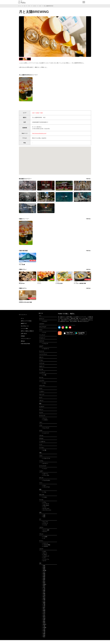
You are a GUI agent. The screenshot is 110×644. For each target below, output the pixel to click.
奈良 (44, 619)
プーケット (45, 527)
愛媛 (44, 607)
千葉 (44, 608)
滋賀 (44, 594)
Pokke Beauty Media (25, 347)
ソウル (44, 496)
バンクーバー (45, 437)
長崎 (44, 638)
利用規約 (23, 340)
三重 (44, 636)
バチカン (45, 558)
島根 (44, 639)
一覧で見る (88, 183)
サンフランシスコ (46, 514)
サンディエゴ (45, 512)
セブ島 (44, 454)
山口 (44, 576)
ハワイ (44, 511)
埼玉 (44, 591)
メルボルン (45, 424)
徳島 (44, 570)
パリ (44, 542)
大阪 (44, 630)
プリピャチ (45, 348)
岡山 (44, 613)
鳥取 (44, 573)
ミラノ (44, 562)
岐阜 (44, 590)
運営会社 (23, 345)
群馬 (44, 627)
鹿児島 (44, 574)
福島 (44, 582)
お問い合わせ (24, 337)
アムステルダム (46, 484)
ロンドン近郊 (45, 534)
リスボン (45, 501)
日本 (29, 6)
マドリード (45, 547)
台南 (44, 519)
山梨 (44, 633)
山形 (44, 593)
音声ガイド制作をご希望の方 (27, 335)
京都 (44, 634)
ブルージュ (45, 478)
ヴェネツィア (45, 560)
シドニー (45, 472)
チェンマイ (45, 526)
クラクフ (45, 325)
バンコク (45, 529)
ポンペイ (45, 557)
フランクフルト (46, 491)
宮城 (44, 599)
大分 (44, 605)
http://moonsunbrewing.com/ (39, 137)
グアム (44, 506)
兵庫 (44, 610)
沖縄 (44, 604)
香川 (44, 601)
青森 (44, 597)
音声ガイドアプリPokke (26, 325)
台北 (44, 521)
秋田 (44, 581)
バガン (44, 387)
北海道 (34, 6)
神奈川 (44, 628)
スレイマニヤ (45, 432)
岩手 (44, 596)
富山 (44, 585)
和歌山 (44, 588)
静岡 (44, 614)
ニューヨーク (45, 508)
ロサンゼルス (45, 509)
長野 (44, 624)
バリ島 (44, 379)
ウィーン (45, 422)
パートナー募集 (24, 332)
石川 (44, 618)
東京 (44, 641)
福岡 (44, 602)
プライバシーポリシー (26, 342)
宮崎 (44, 579)
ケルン (44, 489)
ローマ (44, 565)
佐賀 (44, 571)
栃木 (44, 611)
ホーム (20, 6)
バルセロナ (45, 550)
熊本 (44, 587)
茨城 (44, 622)
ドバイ (44, 336)
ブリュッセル (45, 479)
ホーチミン (45, 467)
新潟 (44, 621)
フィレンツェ (45, 563)
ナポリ (44, 555)
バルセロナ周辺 (46, 549)
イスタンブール (46, 462)
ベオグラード (45, 353)
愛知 (44, 625)
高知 (44, 577)
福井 (44, 584)
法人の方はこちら (25, 330)
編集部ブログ (24, 327)
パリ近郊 (45, 541)
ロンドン (45, 535)
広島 (44, 616)
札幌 (40, 6)
